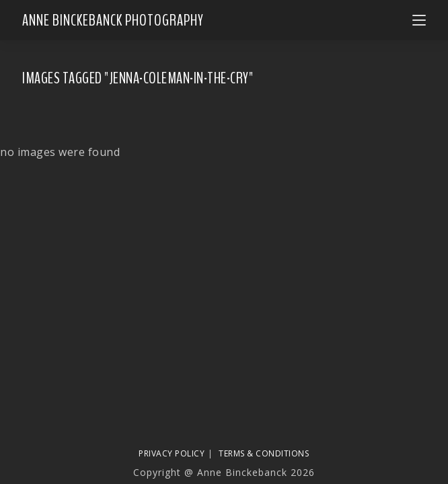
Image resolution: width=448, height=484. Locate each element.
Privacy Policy (172, 453)
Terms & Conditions (264, 453)
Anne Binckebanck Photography (113, 20)
